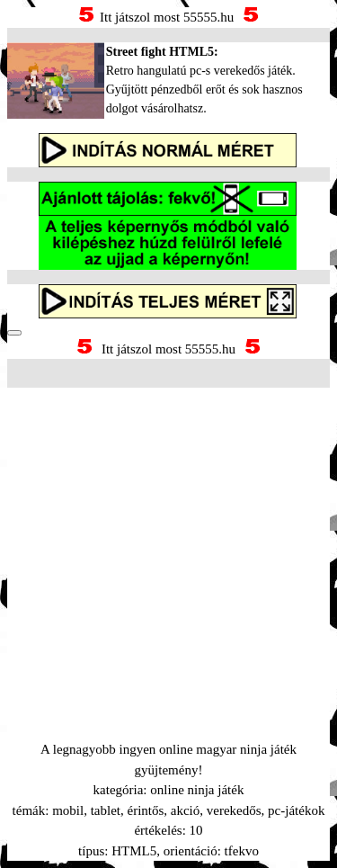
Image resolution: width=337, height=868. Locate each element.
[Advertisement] (168, 542)
